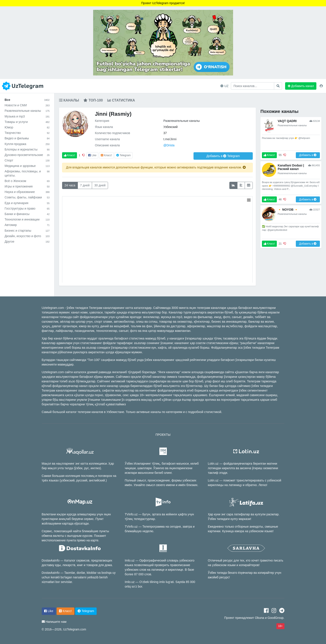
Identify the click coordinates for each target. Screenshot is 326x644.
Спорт (27, 160)
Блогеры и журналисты (27, 149)
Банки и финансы (27, 214)
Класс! (70, 155)
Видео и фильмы (27, 138)
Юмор (27, 127)
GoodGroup (275, 618)
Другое (27, 241)
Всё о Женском (27, 181)
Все (27, 100)
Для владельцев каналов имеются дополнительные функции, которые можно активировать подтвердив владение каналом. (156, 167)
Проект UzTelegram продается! (163, 3)
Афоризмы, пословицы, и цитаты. (27, 173)
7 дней (85, 185)
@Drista (169, 145)
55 (280, 155)
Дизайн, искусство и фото (27, 236)
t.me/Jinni (170, 139)
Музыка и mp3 (27, 116)
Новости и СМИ (27, 105)
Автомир (27, 225)
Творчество (27, 133)
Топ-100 (93, 100)
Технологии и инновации (27, 219)
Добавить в (223, 156)
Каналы (69, 100)
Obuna (260, 618)
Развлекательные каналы (27, 111)
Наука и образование (27, 192)
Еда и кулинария (27, 203)
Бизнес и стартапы (27, 231)
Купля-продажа (27, 144)
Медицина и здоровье (27, 166)
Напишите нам (56, 622)
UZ (224, 86)
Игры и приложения (27, 186)
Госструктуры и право (27, 208)
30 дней (100, 185)
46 (280, 199)
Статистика (121, 100)
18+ (280, 626)
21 (280, 244)
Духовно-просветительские (27, 155)
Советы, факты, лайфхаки (27, 197)
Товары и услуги (27, 122)
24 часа (70, 185)
